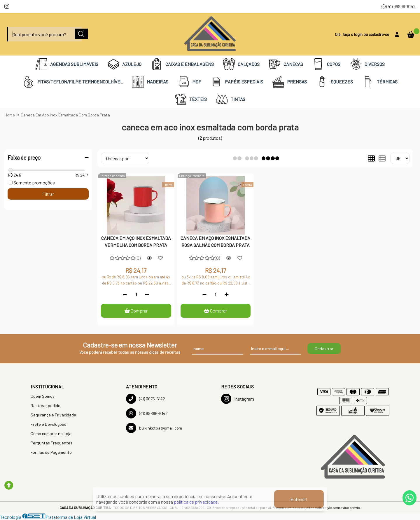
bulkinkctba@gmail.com (154, 428)
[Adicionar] (147, 294)
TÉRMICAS (380, 82)
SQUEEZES (335, 82)
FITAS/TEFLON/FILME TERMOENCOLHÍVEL (73, 82)
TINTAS (231, 99)
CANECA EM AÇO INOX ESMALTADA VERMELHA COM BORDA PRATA (136, 241)
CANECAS (286, 64)
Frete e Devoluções (48, 424)
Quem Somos (43, 396)
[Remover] (125, 294)
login (359, 34)
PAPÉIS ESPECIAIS (237, 82)
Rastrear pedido (45, 405)
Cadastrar (324, 349)
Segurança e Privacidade (53, 415)
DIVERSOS (367, 64)
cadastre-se (379, 34)
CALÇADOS (241, 64)
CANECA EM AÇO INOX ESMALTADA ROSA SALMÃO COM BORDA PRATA (215, 241)
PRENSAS (290, 82)
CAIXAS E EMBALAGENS (182, 64)
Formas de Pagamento (51, 452)
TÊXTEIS (191, 99)
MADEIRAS (150, 82)
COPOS (326, 64)
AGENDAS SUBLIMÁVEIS (67, 64)
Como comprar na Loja (51, 433)
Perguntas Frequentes (51, 443)
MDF (189, 82)
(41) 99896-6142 (399, 6)
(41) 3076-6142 (146, 399)
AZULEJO (125, 64)
